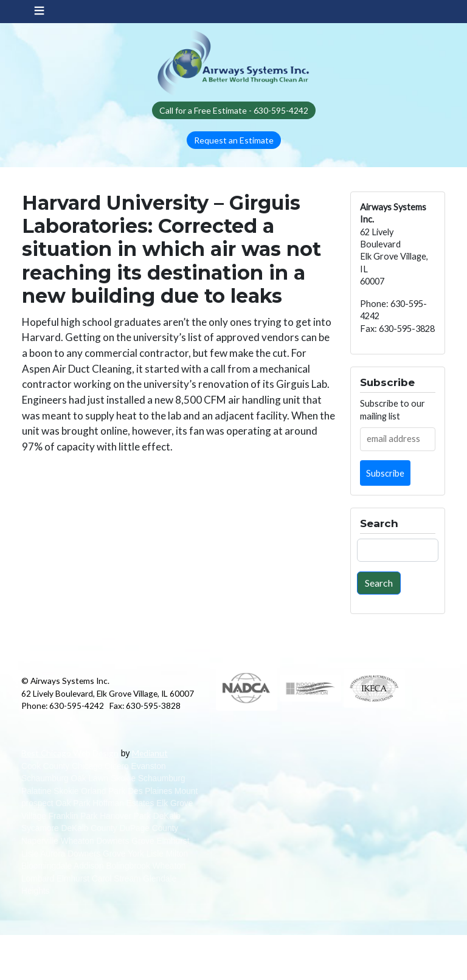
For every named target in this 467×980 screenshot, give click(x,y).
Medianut (150, 753)
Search (379, 583)
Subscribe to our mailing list (393, 409)
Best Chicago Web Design (70, 753)
